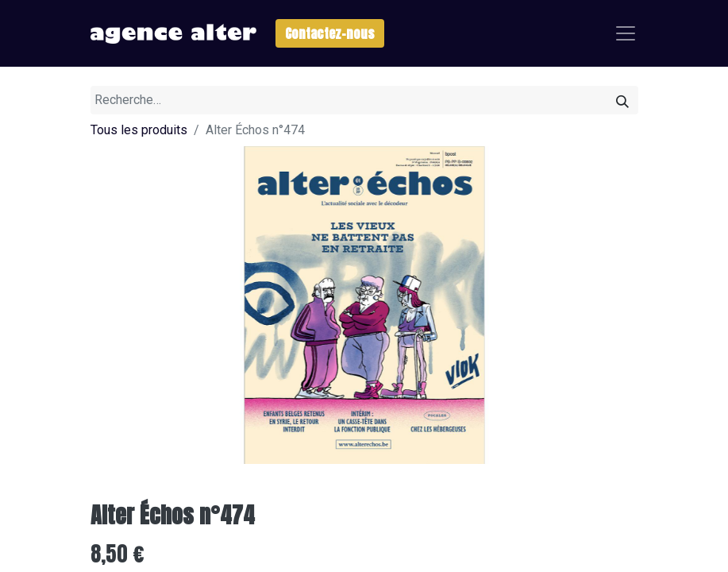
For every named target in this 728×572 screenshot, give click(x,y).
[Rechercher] (622, 100)
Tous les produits (139, 130)
